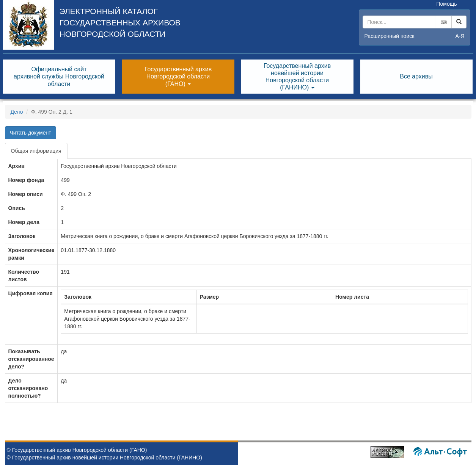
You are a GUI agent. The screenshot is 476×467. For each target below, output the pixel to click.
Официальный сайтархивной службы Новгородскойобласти (59, 76)
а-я (460, 36)
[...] (399, 22)
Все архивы (416, 76)
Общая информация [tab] (36, 151)
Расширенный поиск (390, 36)
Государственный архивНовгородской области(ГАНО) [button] (178, 76)
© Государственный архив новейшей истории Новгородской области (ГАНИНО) (104, 458)
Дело (17, 112)
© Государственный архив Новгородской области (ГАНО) (77, 450)
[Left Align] (459, 22)
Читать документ (31, 133)
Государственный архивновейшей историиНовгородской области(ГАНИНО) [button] (297, 77)
